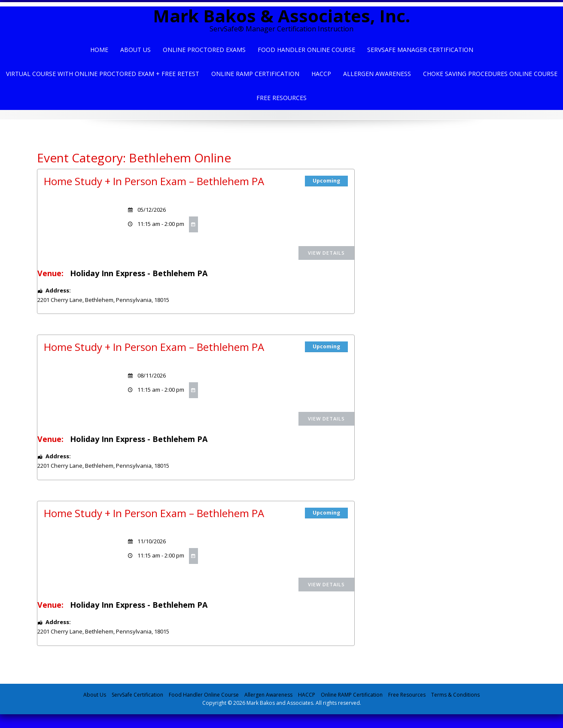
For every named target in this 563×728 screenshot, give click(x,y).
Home (99, 50)
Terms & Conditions (455, 695)
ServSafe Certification (137, 695)
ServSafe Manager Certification (420, 50)
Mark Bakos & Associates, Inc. (281, 16)
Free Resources (281, 98)
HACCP (321, 74)
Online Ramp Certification (255, 74)
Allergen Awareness (377, 74)
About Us (135, 50)
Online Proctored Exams (204, 50)
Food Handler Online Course (306, 50)
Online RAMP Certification (352, 695)
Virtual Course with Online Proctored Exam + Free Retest (103, 74)
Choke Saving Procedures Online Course (490, 74)
